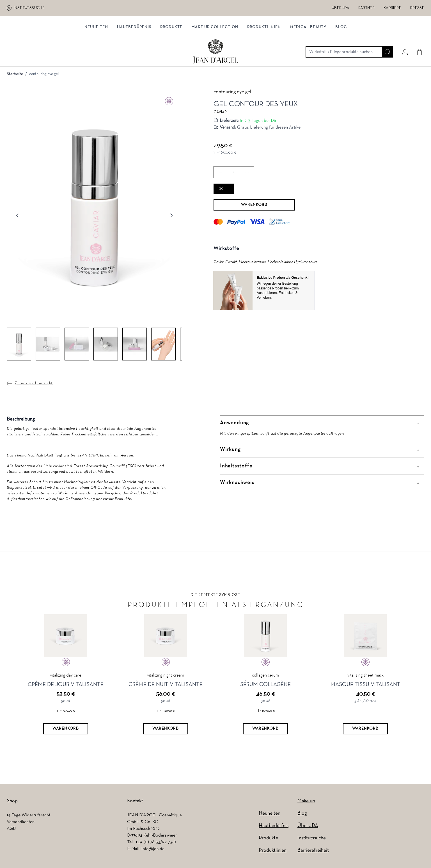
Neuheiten (96, 58)
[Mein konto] (403, 36)
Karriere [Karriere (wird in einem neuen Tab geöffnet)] (392, 8)
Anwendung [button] (234, 424)
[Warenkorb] (66, 730)
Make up (306, 802)
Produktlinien (264, 58)
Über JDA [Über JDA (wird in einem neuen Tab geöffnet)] (341, 8)
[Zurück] (17, 217)
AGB (11, 830)
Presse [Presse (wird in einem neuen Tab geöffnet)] (417, 8)
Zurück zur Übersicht (34, 385)
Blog (341, 58)
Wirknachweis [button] (237, 484)
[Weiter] (171, 217)
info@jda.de (153, 850)
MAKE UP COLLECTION (215, 58)
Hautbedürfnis (134, 58)
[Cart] (417, 36)
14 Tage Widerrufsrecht (28, 817)
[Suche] (385, 36)
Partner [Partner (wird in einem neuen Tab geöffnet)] (366, 8)
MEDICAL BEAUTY (308, 58)
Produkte (171, 58)
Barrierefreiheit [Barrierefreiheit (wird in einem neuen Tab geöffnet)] (313, 852)
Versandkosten (21, 823)
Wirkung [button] (230, 451)
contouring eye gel (44, 75)
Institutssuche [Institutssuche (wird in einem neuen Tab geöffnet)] (29, 8)
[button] (94, 206)
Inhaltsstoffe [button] (236, 468)
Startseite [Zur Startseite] (15, 75)
